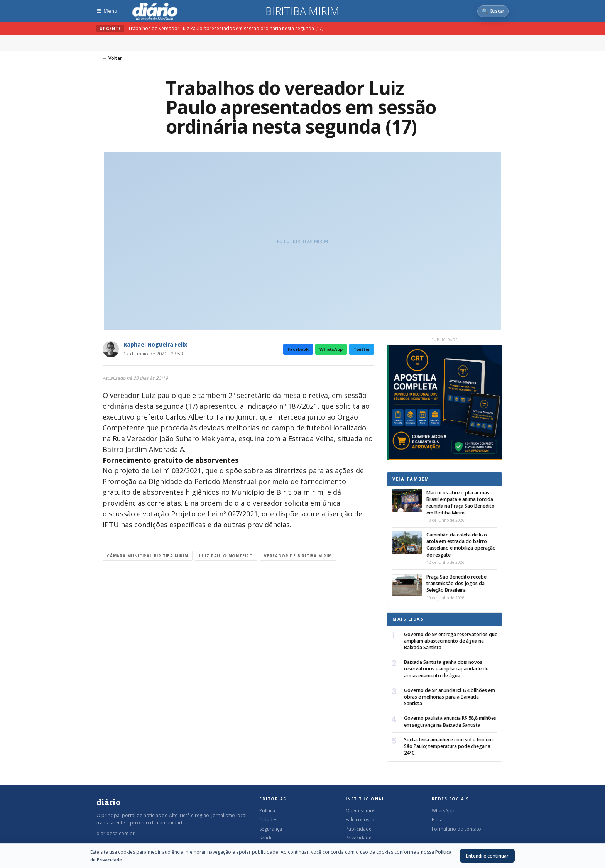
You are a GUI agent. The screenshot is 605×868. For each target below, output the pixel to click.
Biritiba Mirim (302, 11)
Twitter (362, 349)
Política (267, 811)
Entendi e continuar (487, 856)
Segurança (271, 829)
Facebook (298, 349)
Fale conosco (360, 820)
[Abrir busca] (493, 11)
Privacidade (359, 838)
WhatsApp (331, 349)
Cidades (268, 820)
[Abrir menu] (107, 11)
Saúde (266, 838)
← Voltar (112, 58)
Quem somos (361, 811)
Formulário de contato (456, 829)
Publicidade (359, 829)
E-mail (438, 820)
